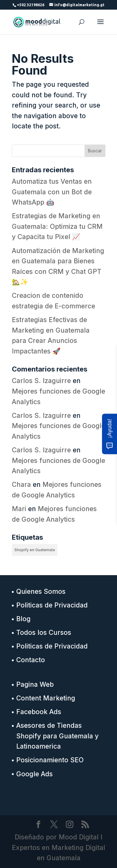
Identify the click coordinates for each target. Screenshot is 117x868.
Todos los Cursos (44, 633)
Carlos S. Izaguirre (41, 381)
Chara (21, 485)
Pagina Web (35, 684)
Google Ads (34, 774)
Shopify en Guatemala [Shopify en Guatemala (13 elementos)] (35, 550)
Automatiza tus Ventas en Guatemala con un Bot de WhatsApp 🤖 (52, 192)
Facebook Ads (39, 712)
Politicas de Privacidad (52, 605)
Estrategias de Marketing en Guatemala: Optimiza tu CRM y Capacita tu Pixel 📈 (57, 226)
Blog (23, 619)
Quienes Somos (41, 591)
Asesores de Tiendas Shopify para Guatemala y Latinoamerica (57, 736)
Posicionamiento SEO (50, 760)
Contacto (31, 660)
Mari (19, 509)
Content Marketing (46, 698)
